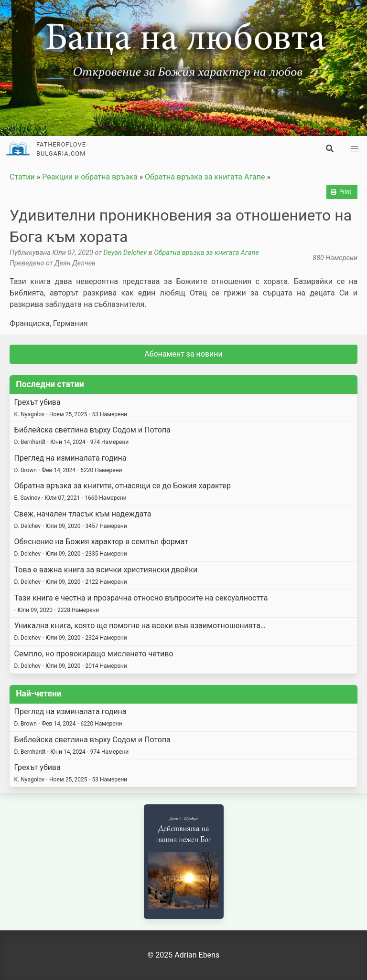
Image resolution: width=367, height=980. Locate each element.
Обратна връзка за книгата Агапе (205, 177)
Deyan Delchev (125, 253)
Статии (22, 177)
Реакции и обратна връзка (90, 177)
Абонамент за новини (183, 354)
